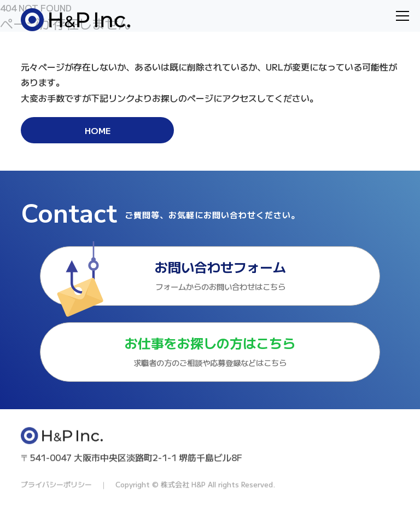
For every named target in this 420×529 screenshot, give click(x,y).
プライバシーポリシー (56, 510)
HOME (97, 130)
